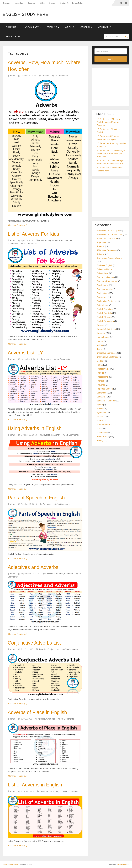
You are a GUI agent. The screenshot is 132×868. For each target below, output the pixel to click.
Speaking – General (106, 401)
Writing (43, 3)
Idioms (100, 345)
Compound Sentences (107, 281)
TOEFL (100, 421)
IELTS (99, 349)
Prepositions (102, 377)
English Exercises (105, 309)
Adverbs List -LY (25, 353)
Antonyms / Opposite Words (109, 258)
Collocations (102, 273)
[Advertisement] (113, 87)
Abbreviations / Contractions (109, 234)
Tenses (100, 417)
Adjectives (50, 574)
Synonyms (101, 413)
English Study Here (25, 14)
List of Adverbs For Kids (33, 234)
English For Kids (55, 240)
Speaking (32, 3)
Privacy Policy (78, 3)
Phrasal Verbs (103, 369)
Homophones (103, 337)
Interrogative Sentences (107, 357)
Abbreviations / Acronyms (108, 230)
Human (100, 341)
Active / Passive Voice (107, 238)
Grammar (6, 3)
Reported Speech (105, 389)
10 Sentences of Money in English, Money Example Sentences (109, 122)
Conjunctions (53, 649)
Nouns (100, 365)
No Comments (61, 76)
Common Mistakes (105, 277)
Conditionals (102, 285)
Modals (100, 361)
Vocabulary (19, 3)
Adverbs (45, 76)
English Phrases (104, 317)
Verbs (99, 429)
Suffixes (100, 409)
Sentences (102, 393)
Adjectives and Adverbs (33, 567)
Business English (104, 265)
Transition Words (104, 425)
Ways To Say (103, 437)
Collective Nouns (104, 269)
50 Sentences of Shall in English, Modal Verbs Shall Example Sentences (112, 154)
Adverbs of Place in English (37, 712)
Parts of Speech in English (36, 498)
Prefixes (100, 373)
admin (13, 76)
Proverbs (101, 385)
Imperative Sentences (107, 353)
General (52, 3)
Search (127, 37)
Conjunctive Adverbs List (34, 643)
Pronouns (101, 381)
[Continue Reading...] (17, 225)
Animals (100, 254)
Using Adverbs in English (35, 428)
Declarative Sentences (107, 301)
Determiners (102, 305)
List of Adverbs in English (35, 785)
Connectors (102, 297)
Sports (100, 405)
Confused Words (104, 289)
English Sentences (105, 321)
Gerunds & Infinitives (106, 329)
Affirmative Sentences (107, 250)
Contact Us (64, 3)
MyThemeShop (123, 864)
